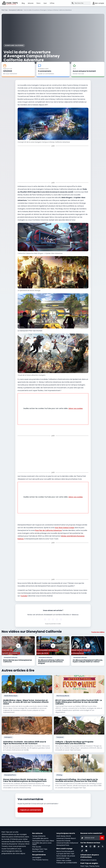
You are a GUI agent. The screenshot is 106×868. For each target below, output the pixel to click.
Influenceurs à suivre (88, 857)
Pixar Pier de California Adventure (48, 528)
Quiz (45, 3)
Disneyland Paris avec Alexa (43, 838)
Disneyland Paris (63, 842)
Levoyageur (37, 855)
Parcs (38, 3)
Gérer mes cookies (64, 858)
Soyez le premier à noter (53, 621)
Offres (52, 3)
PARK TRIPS (12, 3)
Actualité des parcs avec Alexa (42, 841)
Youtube (24, 593)
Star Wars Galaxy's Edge (64, 525)
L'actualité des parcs (40, 835)
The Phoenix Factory (40, 857)
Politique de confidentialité (67, 860)
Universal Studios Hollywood (67, 840)
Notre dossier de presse (66, 853)
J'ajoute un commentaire (30, 807)
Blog (23, 3)
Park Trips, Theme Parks (90, 863)
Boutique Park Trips (40, 846)
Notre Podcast (38, 848)
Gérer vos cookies (76, 406)
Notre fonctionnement (65, 848)
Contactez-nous (63, 855)
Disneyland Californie (16, 10)
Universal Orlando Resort (66, 835)
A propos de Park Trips (65, 851)
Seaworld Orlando (63, 838)
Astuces (31, 3)
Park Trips (5, 10)
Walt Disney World (64, 833)
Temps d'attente (39, 833)
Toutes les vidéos (98, 629)
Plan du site (37, 844)
